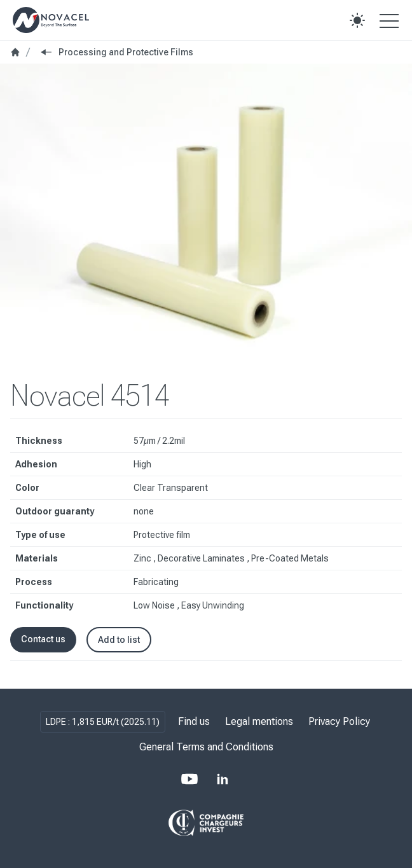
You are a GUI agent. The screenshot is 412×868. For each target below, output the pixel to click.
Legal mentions (259, 721)
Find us (194, 721)
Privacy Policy (339, 721)
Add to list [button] (119, 640)
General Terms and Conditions (206, 747)
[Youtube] (189, 779)
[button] (357, 20)
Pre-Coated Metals (290, 558)
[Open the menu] (389, 20)
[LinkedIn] (223, 779)
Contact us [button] (43, 639)
